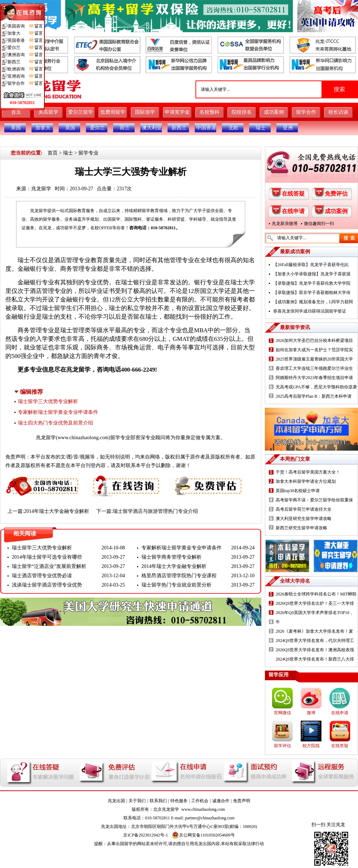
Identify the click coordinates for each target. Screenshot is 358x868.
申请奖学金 (177, 112)
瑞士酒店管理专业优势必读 (42, 576)
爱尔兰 (97, 128)
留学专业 (88, 153)
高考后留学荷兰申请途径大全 (304, 509)
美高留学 (48, 112)
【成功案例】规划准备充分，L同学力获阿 (313, 302)
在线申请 (293, 211)
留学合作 (306, 112)
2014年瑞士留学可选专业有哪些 (47, 557)
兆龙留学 (41, 189)
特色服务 (179, 801)
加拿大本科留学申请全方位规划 (306, 481)
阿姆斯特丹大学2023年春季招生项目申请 (314, 378)
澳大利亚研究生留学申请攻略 (304, 519)
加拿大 (43, 128)
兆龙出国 (116, 801)
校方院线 (311, 746)
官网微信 (282, 713)
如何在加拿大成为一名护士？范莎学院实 (314, 350)
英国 (70, 128)
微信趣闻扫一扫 (319, 224)
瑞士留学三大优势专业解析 (48, 401)
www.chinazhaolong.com (83, 438)
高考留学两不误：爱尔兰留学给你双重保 (314, 500)
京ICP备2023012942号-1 (146, 835)
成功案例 (274, 112)
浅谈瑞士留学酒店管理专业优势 (47, 585)
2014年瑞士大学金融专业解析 (57, 511)
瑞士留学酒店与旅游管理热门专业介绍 (155, 511)
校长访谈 (338, 112)
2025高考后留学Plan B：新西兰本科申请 (314, 396)
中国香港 (206, 128)
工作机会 (200, 801)
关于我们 (137, 801)
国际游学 (145, 112)
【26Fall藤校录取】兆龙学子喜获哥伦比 (311, 265)
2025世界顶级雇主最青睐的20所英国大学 (314, 359)
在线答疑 (293, 194)
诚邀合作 (221, 801)
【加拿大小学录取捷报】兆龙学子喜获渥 (312, 274)
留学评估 (282, 746)
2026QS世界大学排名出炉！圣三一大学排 (315, 603)
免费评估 (336, 194)
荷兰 (125, 128)
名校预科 (209, 112)
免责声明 (242, 801)
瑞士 (261, 128)
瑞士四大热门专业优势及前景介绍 (55, 423)
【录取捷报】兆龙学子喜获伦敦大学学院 (312, 283)
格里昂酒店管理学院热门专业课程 (179, 576)
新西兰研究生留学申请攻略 (301, 528)
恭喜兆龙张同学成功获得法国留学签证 (310, 311)
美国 (16, 128)
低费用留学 (113, 112)
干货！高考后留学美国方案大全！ (308, 472)
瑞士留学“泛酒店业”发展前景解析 (49, 566)
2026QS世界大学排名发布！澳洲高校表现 (315, 650)
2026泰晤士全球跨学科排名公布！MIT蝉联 (316, 594)
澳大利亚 (152, 128)
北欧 (233, 128)
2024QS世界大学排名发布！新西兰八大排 (315, 659)
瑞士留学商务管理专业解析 (171, 557)
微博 (311, 713)
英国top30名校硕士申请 (298, 491)
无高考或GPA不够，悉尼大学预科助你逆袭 (316, 387)
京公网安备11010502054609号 (203, 835)
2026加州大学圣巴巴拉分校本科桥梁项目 (314, 340)
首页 (16, 112)
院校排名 (242, 112)
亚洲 (288, 128)
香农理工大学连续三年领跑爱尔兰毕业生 (314, 368)
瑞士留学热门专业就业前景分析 (176, 585)
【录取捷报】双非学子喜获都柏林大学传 (312, 293)
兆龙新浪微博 (285, 224)
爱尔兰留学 (81, 112)
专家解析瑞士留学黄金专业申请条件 (58, 412)
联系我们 (158, 801)
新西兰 (179, 128)
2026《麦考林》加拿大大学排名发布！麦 (314, 631)
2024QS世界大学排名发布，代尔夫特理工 (315, 641)
